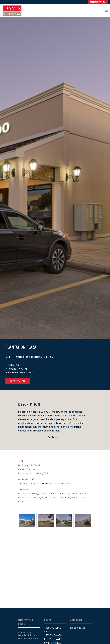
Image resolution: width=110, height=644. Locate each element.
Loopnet (44, 483)
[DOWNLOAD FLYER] (18, 381)
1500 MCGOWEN (53, 635)
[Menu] (106, 11)
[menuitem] (97, 2)
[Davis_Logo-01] (12, 11)
